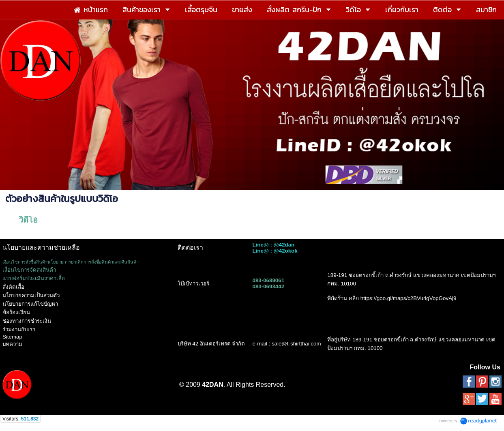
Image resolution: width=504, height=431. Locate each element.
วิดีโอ (28, 220)
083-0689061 (268, 280)
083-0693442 (268, 286)
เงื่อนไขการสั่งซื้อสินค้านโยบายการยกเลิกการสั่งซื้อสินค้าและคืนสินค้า (71, 262)
